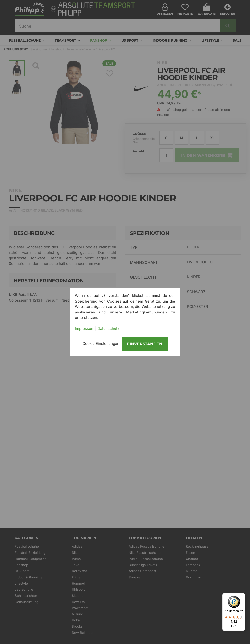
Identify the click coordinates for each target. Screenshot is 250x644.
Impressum (85, 328)
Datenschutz (108, 328)
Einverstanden (145, 344)
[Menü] (242, 596)
